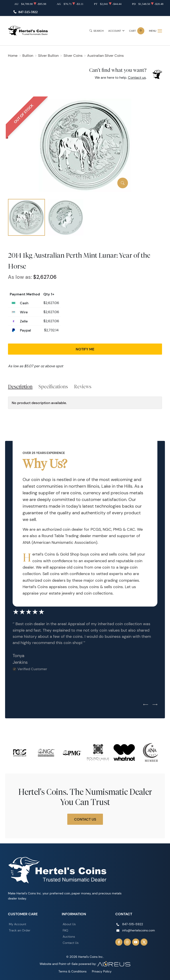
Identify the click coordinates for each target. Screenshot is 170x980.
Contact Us (85, 819)
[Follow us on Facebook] (119, 942)
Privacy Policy (102, 971)
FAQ (65, 930)
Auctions (69, 937)
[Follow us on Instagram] (127, 942)
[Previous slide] (146, 705)
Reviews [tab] (83, 387)
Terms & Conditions (72, 971)
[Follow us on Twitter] (144, 942)
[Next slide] (155, 705)
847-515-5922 (28, 12)
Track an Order (20, 930)
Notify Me (85, 349)
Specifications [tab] (53, 387)
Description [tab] (20, 387)
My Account (17, 924)
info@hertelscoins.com (139, 930)
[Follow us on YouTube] (136, 942)
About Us (69, 924)
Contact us (137, 78)
